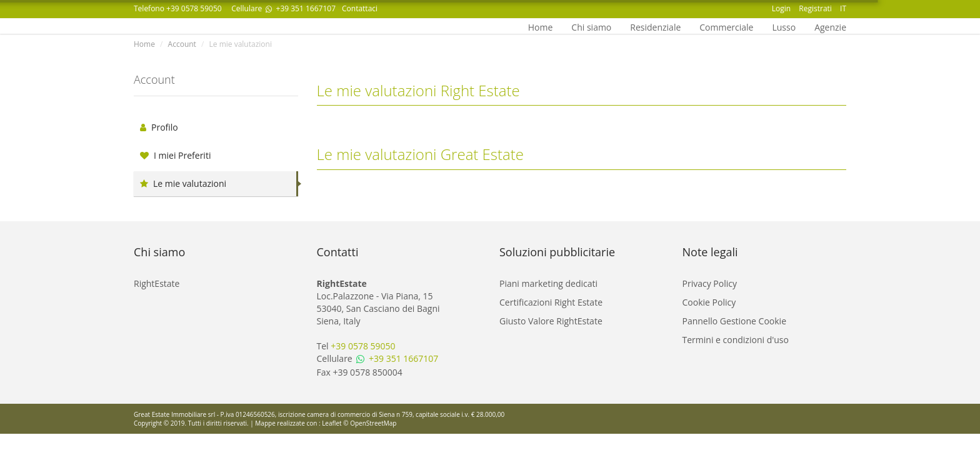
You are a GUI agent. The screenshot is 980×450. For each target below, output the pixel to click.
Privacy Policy (710, 283)
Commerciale (726, 26)
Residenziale (655, 26)
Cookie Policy (709, 302)
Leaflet (332, 423)
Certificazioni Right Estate (551, 302)
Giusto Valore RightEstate (551, 321)
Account (182, 44)
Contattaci (360, 8)
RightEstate (157, 283)
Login (781, 8)
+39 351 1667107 (300, 8)
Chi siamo (591, 26)
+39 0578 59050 (194, 8)
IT (843, 8)
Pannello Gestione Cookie (735, 321)
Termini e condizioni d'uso (736, 340)
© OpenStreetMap (370, 423)
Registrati (815, 8)
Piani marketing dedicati (548, 283)
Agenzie (830, 26)
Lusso (784, 26)
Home (541, 26)
